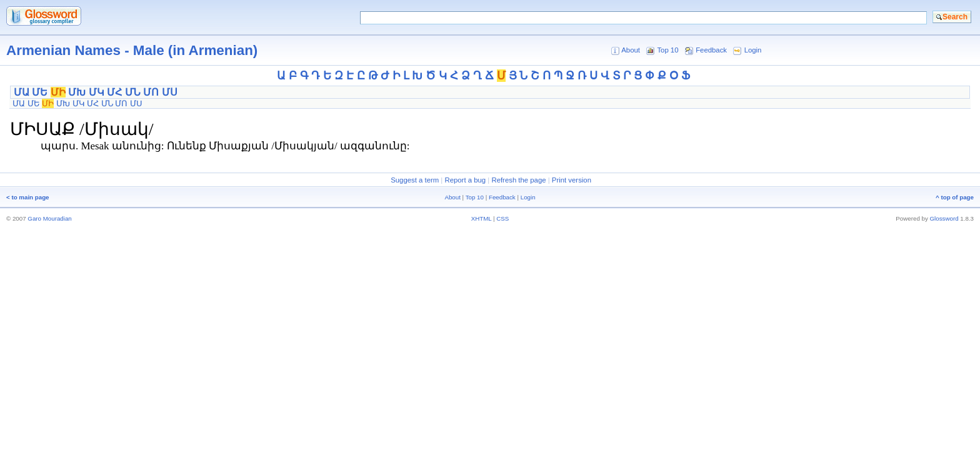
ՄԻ (58, 92)
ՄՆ (133, 92)
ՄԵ (40, 92)
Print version (572, 180)
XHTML (482, 218)
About (631, 50)
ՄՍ (170, 92)
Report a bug (465, 180)
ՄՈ (151, 92)
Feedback (711, 50)
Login (753, 50)
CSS (502, 218)
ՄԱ (22, 92)
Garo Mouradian (49, 218)
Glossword (944, 218)
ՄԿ (97, 92)
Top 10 (667, 50)
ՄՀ (114, 92)
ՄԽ (77, 92)
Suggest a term (415, 180)
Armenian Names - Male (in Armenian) (132, 50)
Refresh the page (518, 180)
